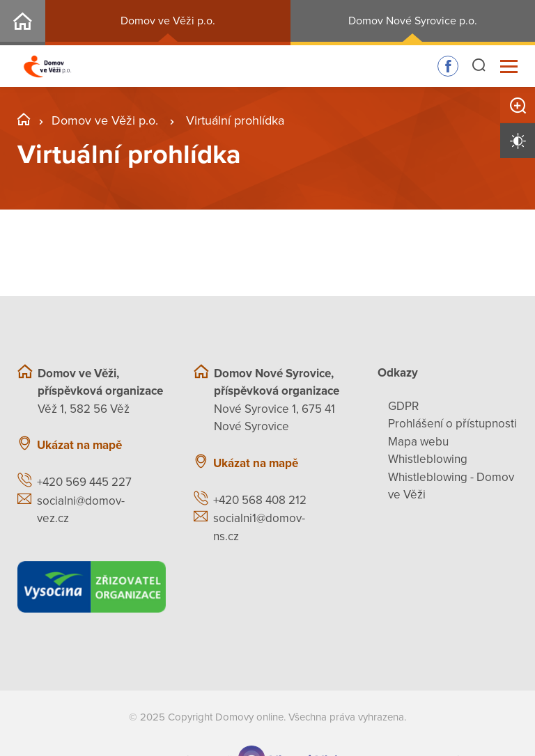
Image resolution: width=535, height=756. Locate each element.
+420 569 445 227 (84, 482)
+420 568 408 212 (260, 500)
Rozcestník (23, 23)
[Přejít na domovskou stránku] (47, 66)
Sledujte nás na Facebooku (448, 66)
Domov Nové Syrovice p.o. (413, 21)
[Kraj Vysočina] (92, 587)
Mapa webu (418, 442)
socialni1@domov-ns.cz (259, 527)
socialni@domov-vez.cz (81, 510)
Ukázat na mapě (79, 445)
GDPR (403, 406)
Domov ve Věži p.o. (168, 21)
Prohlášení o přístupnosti (452, 424)
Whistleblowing (428, 459)
